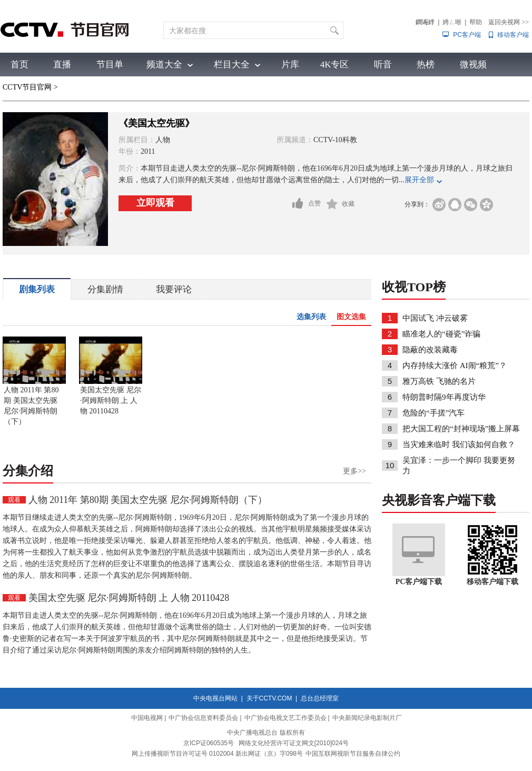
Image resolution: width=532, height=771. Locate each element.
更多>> (354, 471)
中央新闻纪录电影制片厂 (367, 718)
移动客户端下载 (492, 582)
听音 (383, 65)
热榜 (426, 65)
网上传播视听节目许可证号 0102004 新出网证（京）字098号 (217, 754)
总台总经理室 (320, 698)
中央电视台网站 (215, 698)
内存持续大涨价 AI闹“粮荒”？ (455, 365)
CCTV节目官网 (27, 87)
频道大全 (164, 65)
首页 (19, 65)
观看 (14, 500)
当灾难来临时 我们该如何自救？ (459, 444)
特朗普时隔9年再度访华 (444, 397)
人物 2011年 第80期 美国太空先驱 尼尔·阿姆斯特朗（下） (31, 406)
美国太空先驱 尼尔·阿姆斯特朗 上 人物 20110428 (111, 401)
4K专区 (335, 65)
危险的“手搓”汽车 (434, 413)
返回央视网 (509, 22)
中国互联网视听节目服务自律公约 (353, 754)
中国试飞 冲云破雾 (435, 318)
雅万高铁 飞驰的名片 (439, 381)
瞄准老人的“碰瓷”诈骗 (441, 334)
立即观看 (155, 203)
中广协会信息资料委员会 (203, 718)
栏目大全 (232, 65)
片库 (290, 65)
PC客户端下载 (419, 582)
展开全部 (419, 180)
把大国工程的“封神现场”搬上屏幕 (461, 429)
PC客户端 (467, 35)
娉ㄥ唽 (452, 22)
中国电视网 (147, 718)
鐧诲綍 (425, 22)
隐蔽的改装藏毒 (430, 350)
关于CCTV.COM (269, 698)
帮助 (476, 22)
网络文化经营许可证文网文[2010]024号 (294, 743)
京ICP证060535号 (209, 743)
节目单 (110, 65)
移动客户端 (513, 35)
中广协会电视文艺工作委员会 (285, 718)
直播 (62, 65)
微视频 (473, 65)
